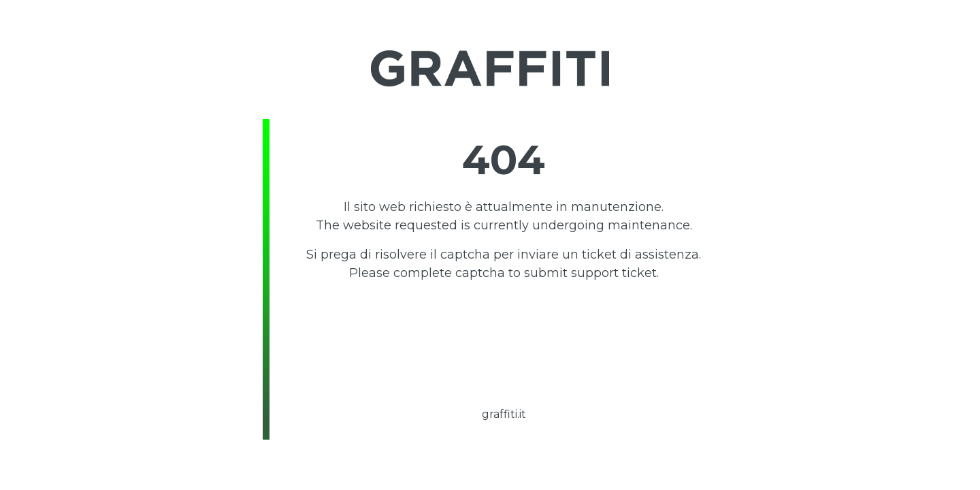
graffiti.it (504, 414)
